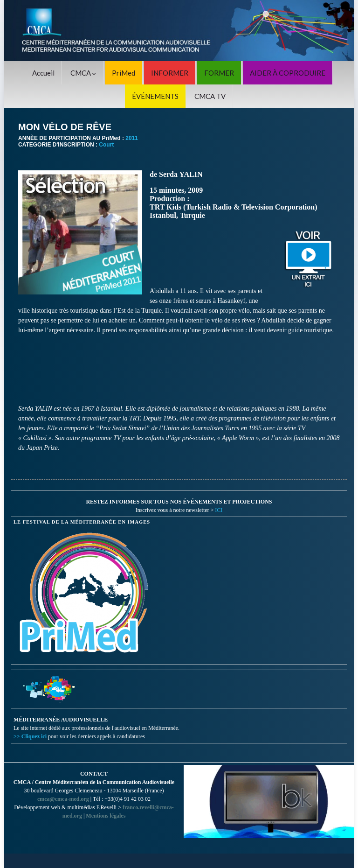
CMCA (83, 73)
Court (106, 145)
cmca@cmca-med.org (63, 799)
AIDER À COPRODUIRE (288, 73)
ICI (219, 510)
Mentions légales (106, 816)
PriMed (124, 73)
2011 (132, 138)
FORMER (219, 73)
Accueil (43, 73)
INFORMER (170, 73)
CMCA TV (210, 96)
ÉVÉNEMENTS (155, 96)
